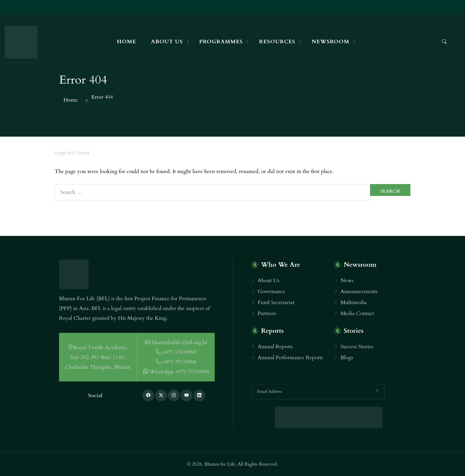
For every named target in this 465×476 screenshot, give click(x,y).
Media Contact (357, 313)
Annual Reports (275, 347)
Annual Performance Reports (290, 358)
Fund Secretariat (276, 302)
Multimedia (353, 302)
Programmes (221, 42)
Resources (277, 42)
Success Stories (357, 347)
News (347, 281)
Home (126, 42)
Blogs (347, 358)
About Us (167, 42)
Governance (271, 291)
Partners (267, 313)
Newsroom (331, 42)
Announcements (359, 291)
